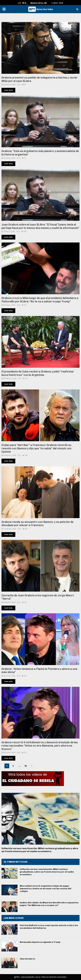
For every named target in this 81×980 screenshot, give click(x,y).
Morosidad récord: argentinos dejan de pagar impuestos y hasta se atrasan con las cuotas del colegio (45, 889)
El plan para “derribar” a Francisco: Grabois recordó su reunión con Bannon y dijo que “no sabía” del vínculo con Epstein (36, 448)
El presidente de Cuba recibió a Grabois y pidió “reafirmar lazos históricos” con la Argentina (38, 373)
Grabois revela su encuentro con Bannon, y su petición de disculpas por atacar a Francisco (37, 524)
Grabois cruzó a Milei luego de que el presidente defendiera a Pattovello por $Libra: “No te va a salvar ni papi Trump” (40, 300)
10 (26, 766)
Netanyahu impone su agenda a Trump (40, 942)
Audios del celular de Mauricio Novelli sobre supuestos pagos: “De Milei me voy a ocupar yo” (49, 904)
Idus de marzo (27, 959)
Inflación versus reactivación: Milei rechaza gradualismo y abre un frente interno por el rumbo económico (40, 850)
